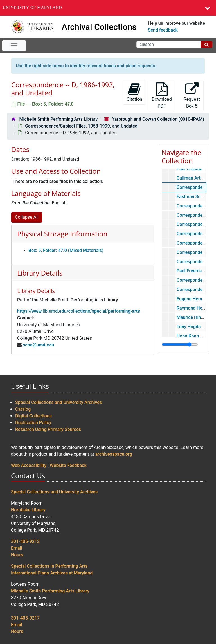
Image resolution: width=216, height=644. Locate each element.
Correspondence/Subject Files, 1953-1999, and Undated (81, 126)
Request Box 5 (192, 96)
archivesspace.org (114, 454)
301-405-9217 (25, 618)
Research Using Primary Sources (48, 429)
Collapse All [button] (27, 217)
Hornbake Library (28, 510)
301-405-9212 (25, 541)
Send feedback (163, 30)
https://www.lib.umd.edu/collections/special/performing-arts (78, 311)
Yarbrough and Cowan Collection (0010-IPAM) (158, 119)
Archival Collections (99, 27)
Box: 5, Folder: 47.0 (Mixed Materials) (66, 250)
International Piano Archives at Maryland (52, 573)
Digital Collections (33, 416)
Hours (17, 555)
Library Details (40, 273)
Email (17, 548)
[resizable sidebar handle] (180, 345)
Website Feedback (68, 465)
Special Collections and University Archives (58, 402)
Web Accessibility (29, 465)
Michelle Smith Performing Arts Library (58, 119)
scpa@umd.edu (38, 345)
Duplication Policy (33, 423)
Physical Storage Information (62, 234)
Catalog (23, 409)
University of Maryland (32, 8)
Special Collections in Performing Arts (49, 566)
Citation (134, 92)
